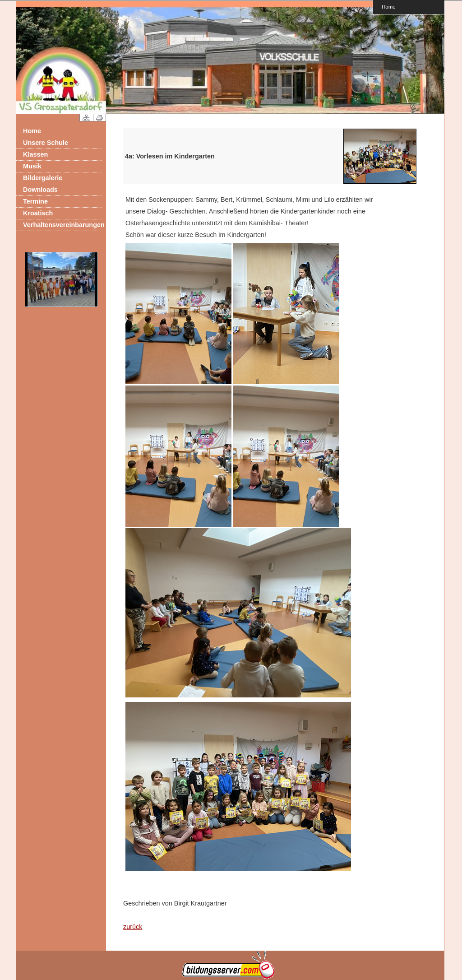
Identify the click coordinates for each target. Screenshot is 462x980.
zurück (133, 927)
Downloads (40, 190)
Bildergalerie (43, 178)
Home (389, 7)
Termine (35, 201)
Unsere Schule (46, 143)
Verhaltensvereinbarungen (62, 225)
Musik (32, 166)
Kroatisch (38, 213)
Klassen (35, 154)
